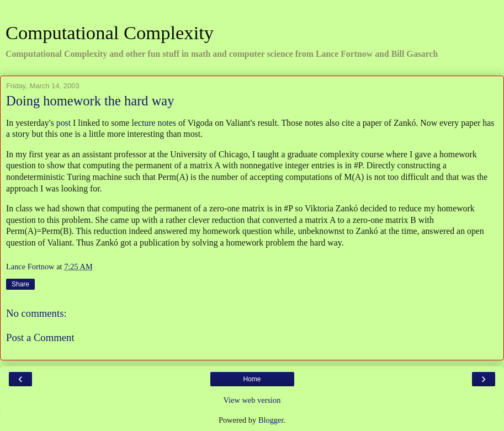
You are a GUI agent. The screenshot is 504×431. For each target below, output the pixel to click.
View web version (252, 400)
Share (20, 284)
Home (252, 379)
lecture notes (154, 123)
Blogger (271, 420)
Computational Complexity (110, 33)
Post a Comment (40, 337)
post (63, 123)
